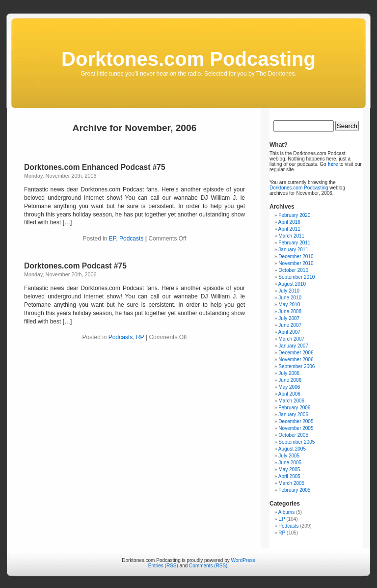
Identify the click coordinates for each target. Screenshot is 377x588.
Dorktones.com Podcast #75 (75, 266)
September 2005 (296, 442)
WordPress (243, 560)
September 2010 (296, 277)
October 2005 (293, 435)
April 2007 (289, 332)
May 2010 (289, 305)
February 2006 (294, 408)
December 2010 (296, 256)
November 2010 (296, 263)
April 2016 (289, 222)
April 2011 (289, 229)
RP (140, 337)
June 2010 (290, 298)
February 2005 (294, 490)
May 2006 (289, 387)
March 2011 (291, 236)
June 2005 (290, 463)
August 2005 (292, 449)
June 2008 (290, 311)
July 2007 (289, 318)
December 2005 (296, 421)
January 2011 (293, 250)
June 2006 (290, 380)
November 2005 (296, 428)
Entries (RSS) (163, 566)
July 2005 (289, 456)
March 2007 (291, 339)
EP (112, 239)
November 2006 (296, 360)
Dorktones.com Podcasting (188, 59)
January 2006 (293, 414)
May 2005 (289, 469)
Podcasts (131, 239)
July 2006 (289, 373)
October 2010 (293, 270)
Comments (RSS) (208, 566)
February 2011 (294, 243)
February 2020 (294, 215)
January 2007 (293, 346)
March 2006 (291, 401)
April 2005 (289, 476)
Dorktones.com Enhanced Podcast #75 (95, 167)
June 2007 (290, 325)
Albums (286, 512)
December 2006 (296, 353)
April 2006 (289, 394)
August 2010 (292, 284)
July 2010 (289, 291)
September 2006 (296, 366)
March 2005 (291, 483)
